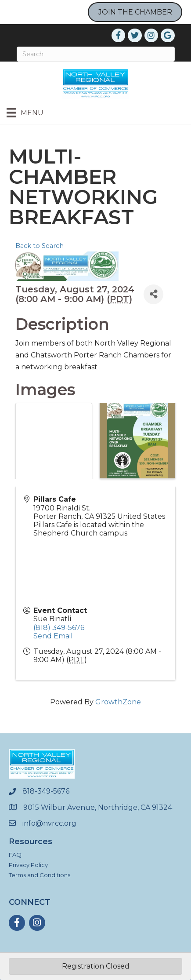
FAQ (15, 855)
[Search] (96, 54)
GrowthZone (118, 702)
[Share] (153, 294)
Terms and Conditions (40, 875)
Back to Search (40, 246)
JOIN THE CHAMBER (135, 12)
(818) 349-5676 (59, 628)
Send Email (53, 636)
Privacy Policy (28, 865)
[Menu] (25, 113)
